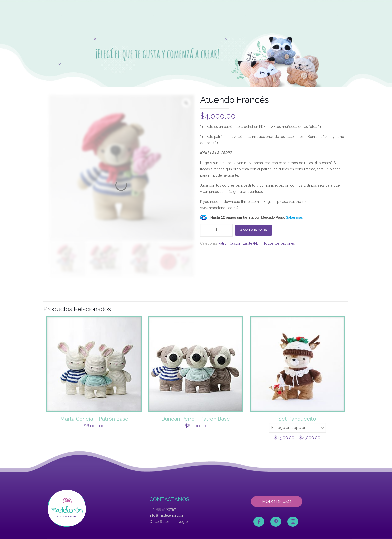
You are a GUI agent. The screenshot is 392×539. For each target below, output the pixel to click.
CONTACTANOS (169, 499)
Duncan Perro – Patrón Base (196, 419)
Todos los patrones (279, 243)
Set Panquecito (297, 419)
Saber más (294, 217)
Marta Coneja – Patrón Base (94, 419)
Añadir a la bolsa (254, 230)
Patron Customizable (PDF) (240, 243)
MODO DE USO (277, 502)
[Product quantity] (216, 230)
